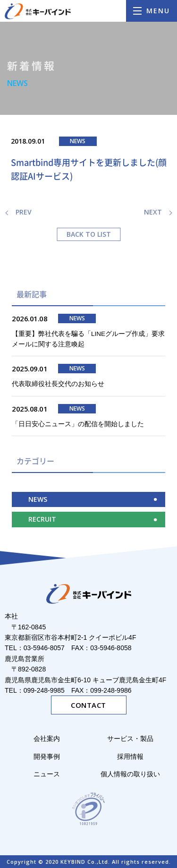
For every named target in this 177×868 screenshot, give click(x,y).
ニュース (47, 774)
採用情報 (130, 756)
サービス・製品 (134, 739)
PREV (24, 212)
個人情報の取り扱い (130, 774)
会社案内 (47, 739)
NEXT (153, 212)
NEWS (38, 499)
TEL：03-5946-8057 (35, 648)
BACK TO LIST (89, 234)
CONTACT (88, 705)
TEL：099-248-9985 (35, 690)
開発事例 (47, 756)
